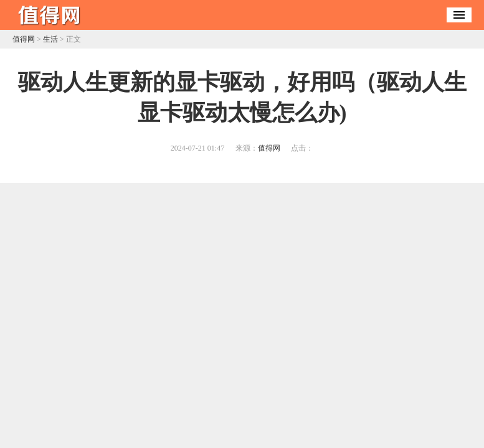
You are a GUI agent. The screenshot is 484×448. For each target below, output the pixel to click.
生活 (50, 39)
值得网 (24, 39)
